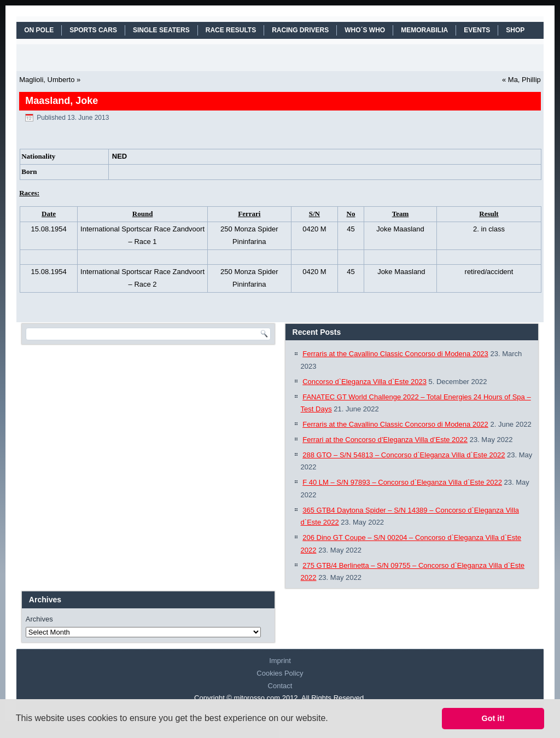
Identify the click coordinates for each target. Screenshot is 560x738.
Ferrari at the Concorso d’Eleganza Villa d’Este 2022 (385, 440)
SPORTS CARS (93, 30)
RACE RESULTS (231, 30)
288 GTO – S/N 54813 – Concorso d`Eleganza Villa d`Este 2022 (404, 455)
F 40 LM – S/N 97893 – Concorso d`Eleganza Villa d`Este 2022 (402, 482)
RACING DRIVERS (300, 30)
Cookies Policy (280, 673)
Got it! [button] (493, 718)
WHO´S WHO (365, 30)
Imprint (280, 661)
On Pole (39, 30)
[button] (332, 719)
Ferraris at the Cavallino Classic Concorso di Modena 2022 (395, 424)
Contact (280, 686)
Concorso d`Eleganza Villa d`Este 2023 (364, 382)
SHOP (515, 30)
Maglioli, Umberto (47, 80)
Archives (39, 619)
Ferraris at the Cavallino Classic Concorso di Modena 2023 (395, 354)
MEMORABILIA (424, 30)
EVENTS (477, 30)
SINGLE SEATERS (161, 30)
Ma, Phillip (524, 80)
